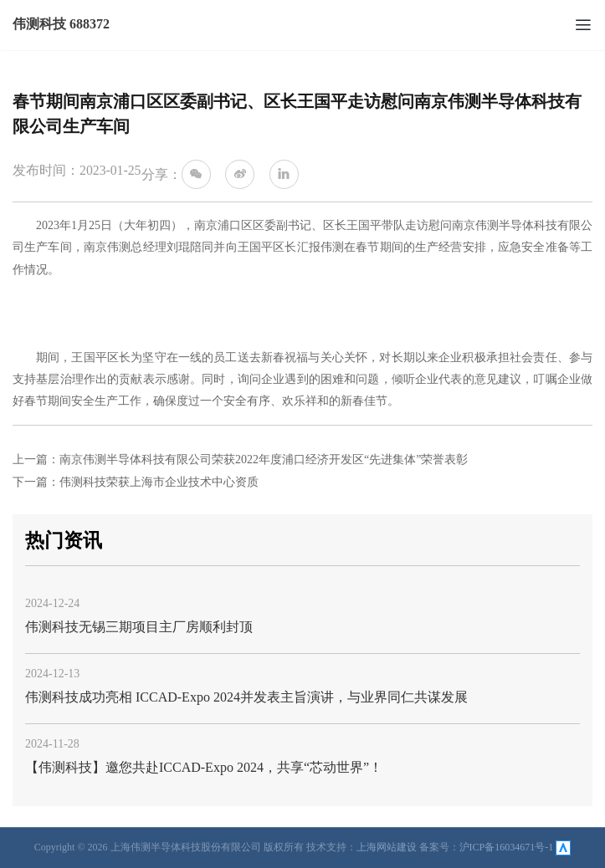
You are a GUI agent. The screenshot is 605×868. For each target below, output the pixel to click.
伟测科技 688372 (61, 24)
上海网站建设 (387, 847)
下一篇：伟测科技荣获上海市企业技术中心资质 (136, 482)
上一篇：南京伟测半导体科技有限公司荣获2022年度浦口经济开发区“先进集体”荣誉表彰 (240, 460)
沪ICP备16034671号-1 (507, 847)
